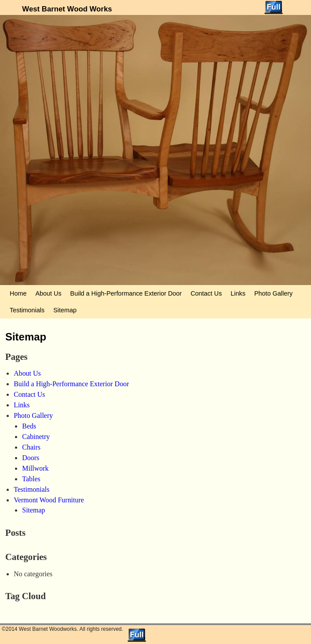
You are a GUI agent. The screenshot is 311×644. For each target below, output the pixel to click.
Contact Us (206, 293)
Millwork (35, 468)
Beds (29, 426)
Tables (31, 479)
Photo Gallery (273, 293)
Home (18, 293)
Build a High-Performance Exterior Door (126, 293)
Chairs (31, 447)
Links (238, 293)
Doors (31, 458)
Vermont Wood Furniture (49, 500)
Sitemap (65, 310)
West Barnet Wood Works (67, 9)
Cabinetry (36, 437)
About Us (48, 293)
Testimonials (27, 310)
